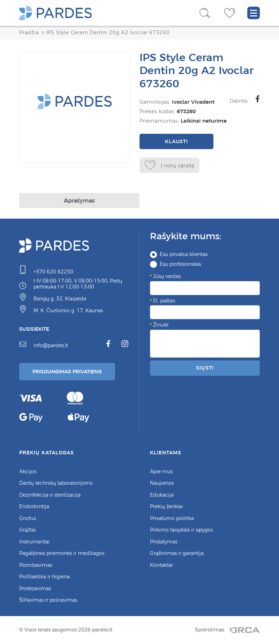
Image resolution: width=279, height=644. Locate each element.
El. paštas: (164, 301)
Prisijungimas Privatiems (67, 372)
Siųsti (205, 368)
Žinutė (161, 325)
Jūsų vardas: (167, 276)
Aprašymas (79, 200)
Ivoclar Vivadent (193, 102)
